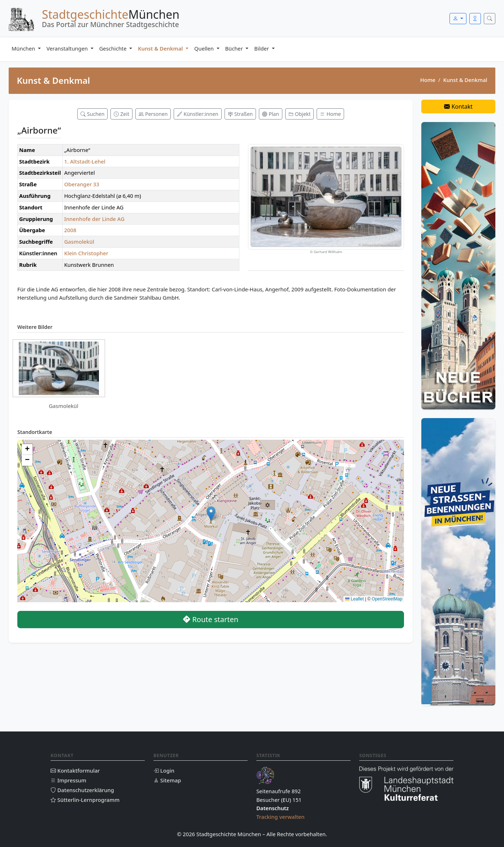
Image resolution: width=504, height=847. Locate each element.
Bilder (262, 48)
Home (428, 80)
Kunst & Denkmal (161, 48)
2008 (70, 230)
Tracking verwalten (281, 817)
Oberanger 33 (82, 184)
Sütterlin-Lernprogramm (85, 800)
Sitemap (167, 780)
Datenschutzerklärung (82, 790)
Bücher (235, 48)
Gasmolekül (79, 242)
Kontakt (458, 107)
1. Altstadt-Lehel (85, 161)
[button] (211, 514)
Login (164, 770)
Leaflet (354, 599)
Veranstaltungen (68, 48)
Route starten (211, 619)
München (24, 48)
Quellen (205, 48)
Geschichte (114, 48)
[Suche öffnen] (490, 19)
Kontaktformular (75, 770)
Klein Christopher (86, 253)
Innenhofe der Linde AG (94, 219)
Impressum (68, 780)
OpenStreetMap (387, 599)
